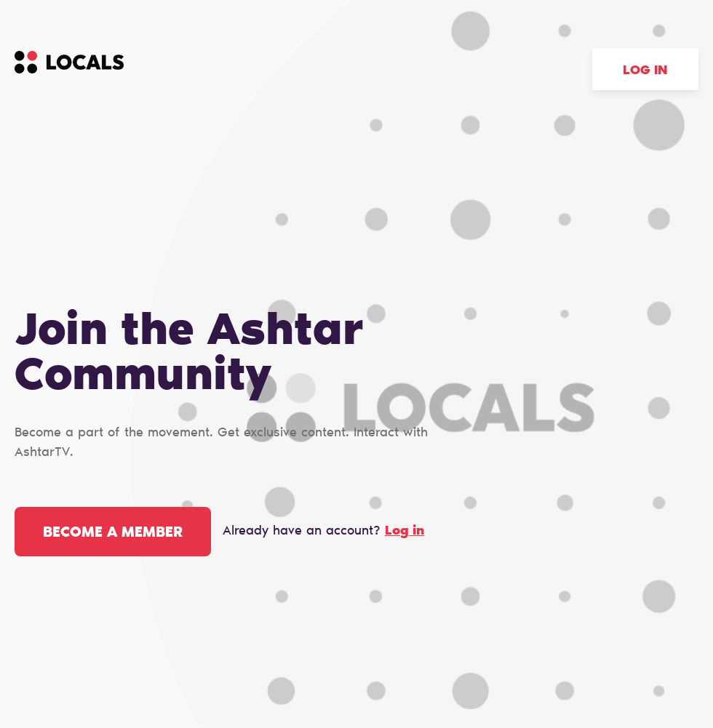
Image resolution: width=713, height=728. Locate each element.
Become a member (113, 533)
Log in (645, 71)
